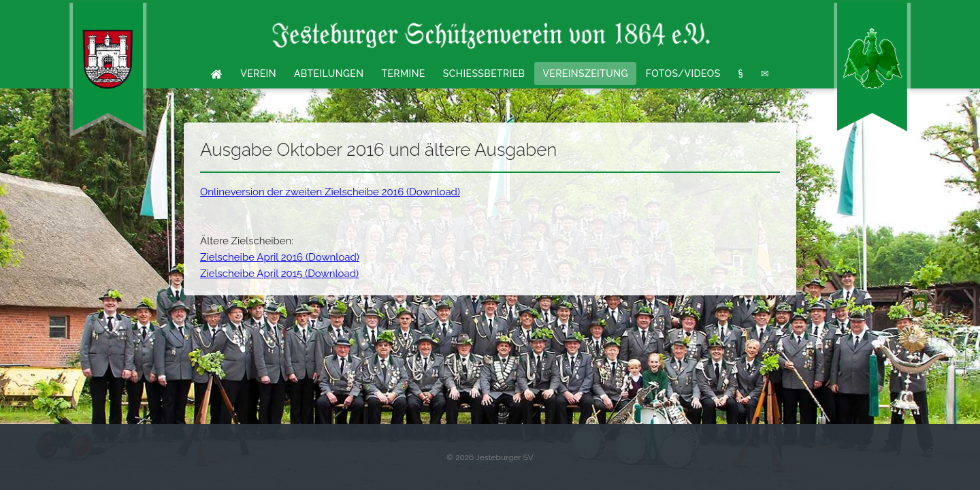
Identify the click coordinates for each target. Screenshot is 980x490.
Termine (403, 73)
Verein (258, 73)
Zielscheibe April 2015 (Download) (279, 274)
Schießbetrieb (484, 73)
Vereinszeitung (585, 73)
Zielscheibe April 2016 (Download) (280, 257)
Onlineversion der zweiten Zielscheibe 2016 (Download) (330, 192)
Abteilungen (329, 73)
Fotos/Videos (683, 73)
